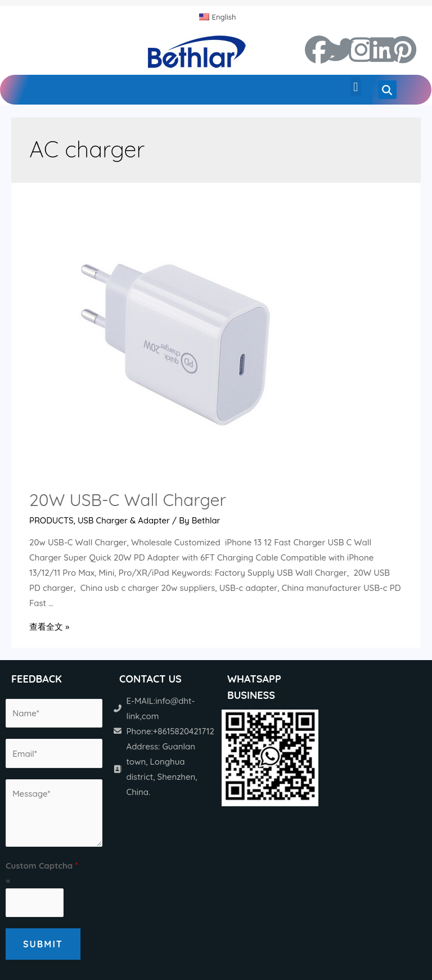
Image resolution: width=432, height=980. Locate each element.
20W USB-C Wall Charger (128, 500)
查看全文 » (49, 627)
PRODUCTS (51, 520)
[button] (356, 87)
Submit (43, 944)
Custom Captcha (42, 865)
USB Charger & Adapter (125, 520)
